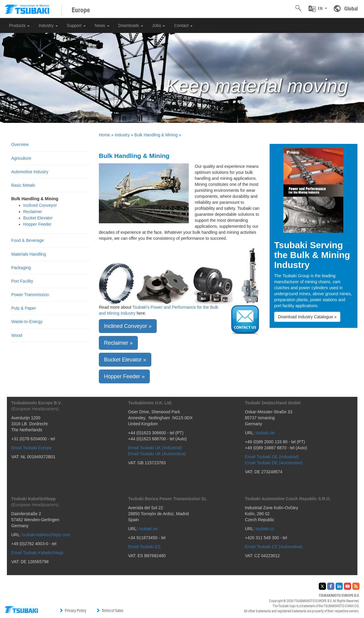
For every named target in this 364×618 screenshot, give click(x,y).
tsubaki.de (265, 433)
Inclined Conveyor (40, 205)
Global (351, 8)
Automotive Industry (30, 172)
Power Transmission (30, 295)
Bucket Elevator (38, 218)
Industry (48, 25)
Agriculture (21, 158)
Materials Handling (29, 254)
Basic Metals (23, 185)
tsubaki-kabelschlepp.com (46, 535)
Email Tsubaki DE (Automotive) (274, 463)
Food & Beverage (28, 240)
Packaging (21, 268)
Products (19, 25)
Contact (183, 25)
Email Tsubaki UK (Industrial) (155, 448)
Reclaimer (33, 212)
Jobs (159, 25)
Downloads (131, 25)
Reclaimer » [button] (118, 343)
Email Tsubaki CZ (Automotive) (274, 547)
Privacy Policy (73, 611)
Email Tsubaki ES (145, 547)
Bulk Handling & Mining (156, 135)
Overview (20, 144)
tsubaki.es (148, 529)
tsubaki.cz (265, 529)
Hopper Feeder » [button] (124, 376)
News (102, 25)
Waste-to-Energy (27, 322)
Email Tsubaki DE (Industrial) (272, 457)
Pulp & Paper (24, 308)
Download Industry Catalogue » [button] (307, 317)
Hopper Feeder (37, 224)
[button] (318, 9)
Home (104, 135)
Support (76, 25)
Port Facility (22, 281)
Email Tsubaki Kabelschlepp (37, 553)
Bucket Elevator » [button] (125, 360)
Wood (17, 335)
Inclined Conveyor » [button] (128, 326)
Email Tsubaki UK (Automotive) (157, 454)
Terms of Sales (109, 611)
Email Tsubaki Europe (32, 448)
